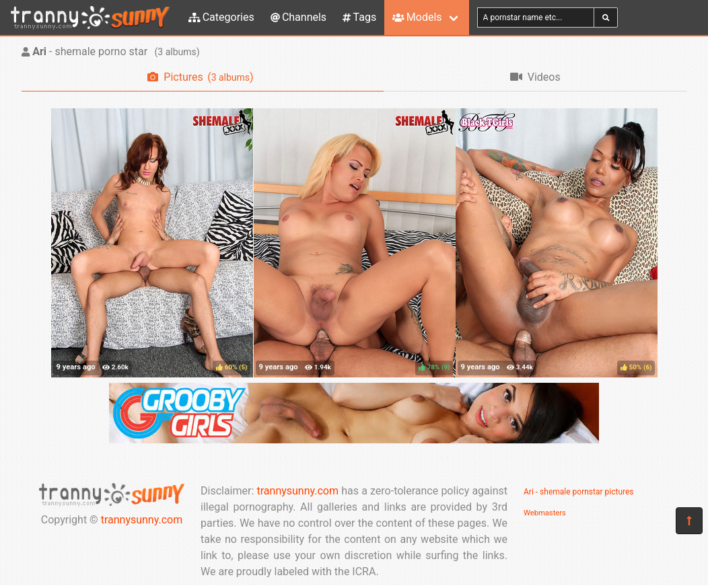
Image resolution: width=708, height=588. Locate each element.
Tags (359, 17)
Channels (298, 17)
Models (417, 17)
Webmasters (545, 513)
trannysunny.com (142, 520)
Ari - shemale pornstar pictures (579, 492)
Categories (221, 17)
